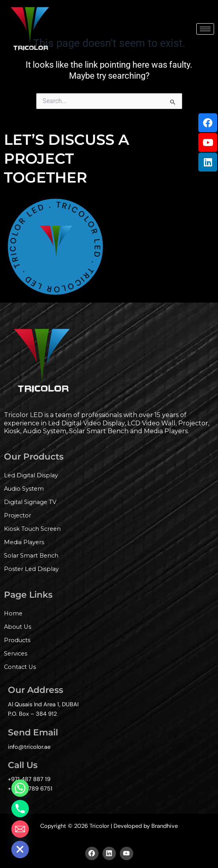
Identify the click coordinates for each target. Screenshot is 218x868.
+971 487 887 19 (29, 779)
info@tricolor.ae (29, 747)
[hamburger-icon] (205, 29)
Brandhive (165, 826)
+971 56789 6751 (30, 789)
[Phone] (20, 809)
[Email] (20, 829)
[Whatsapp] (20, 788)
